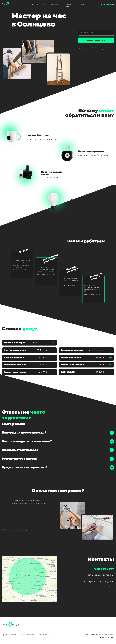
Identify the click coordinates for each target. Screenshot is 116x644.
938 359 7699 (108, 4)
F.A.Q (82, 4)
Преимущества (38, 4)
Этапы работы (55, 4)
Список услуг (44, 635)
